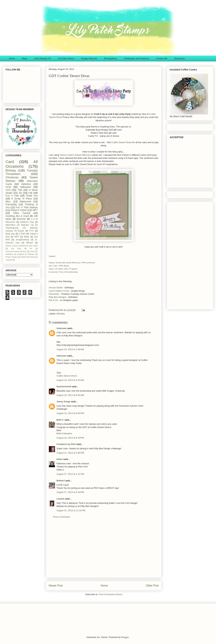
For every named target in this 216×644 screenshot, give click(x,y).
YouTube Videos (66, 58)
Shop (24, 58)
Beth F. (60, 420)
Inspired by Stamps (26, 254)
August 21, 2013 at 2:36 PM (70, 453)
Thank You (32, 196)
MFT (35, 210)
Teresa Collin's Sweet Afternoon (75, 155)
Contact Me (162, 58)
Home (12, 58)
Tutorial (9, 260)
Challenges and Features (136, 58)
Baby (27, 237)
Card (10, 162)
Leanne (60, 499)
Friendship (11, 204)
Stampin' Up (27, 225)
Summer (21, 219)
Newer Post (56, 586)
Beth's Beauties (64, 433)
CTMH (22, 234)
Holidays (9, 254)
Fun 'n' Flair (12, 196)
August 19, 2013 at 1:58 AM (70, 349)
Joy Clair (16, 248)
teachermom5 (64, 386)
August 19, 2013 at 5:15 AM (70, 380)
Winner (30, 243)
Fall (30, 193)
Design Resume (89, 58)
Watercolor (25, 201)
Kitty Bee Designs (58, 297)
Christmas (12, 177)
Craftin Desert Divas (121, 142)
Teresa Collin (60, 263)
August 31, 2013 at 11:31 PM (71, 510)
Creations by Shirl (66, 444)
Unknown (62, 328)
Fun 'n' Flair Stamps (27, 207)
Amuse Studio (56, 288)
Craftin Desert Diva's (67, 376)
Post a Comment (61, 517)
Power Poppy (11, 257)
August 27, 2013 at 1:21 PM (70, 474)
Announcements (13, 251)
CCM (8, 187)
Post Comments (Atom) (111, 594)
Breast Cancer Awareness (17, 246)
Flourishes (54, 294)
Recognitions (111, 58)
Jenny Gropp (63, 402)
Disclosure (179, 58)
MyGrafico (10, 225)
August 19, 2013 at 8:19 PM (70, 438)
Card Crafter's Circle (59, 291)
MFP (17, 237)
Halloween (25, 187)
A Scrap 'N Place (22, 199)
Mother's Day (27, 222)
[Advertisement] (104, 551)
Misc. (8, 201)
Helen (60, 459)
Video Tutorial (22, 213)
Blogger (125, 637)
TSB (20, 190)
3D (20, 193)
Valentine (26, 184)
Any (25, 251)
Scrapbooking (22, 240)
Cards (35, 246)
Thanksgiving (12, 228)
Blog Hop (10, 234)
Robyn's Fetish (19, 210)
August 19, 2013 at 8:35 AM (70, 395)
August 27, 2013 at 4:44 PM (70, 492)
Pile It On (53, 300)
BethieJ (61, 481)
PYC (32, 231)
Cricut (32, 251)
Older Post (152, 586)
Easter (21, 231)
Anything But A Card (17, 216)
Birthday (61, 314)
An (31, 248)
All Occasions (22, 164)
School (24, 257)
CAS (8, 190)
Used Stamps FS (43, 58)
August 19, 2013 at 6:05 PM (70, 413)
